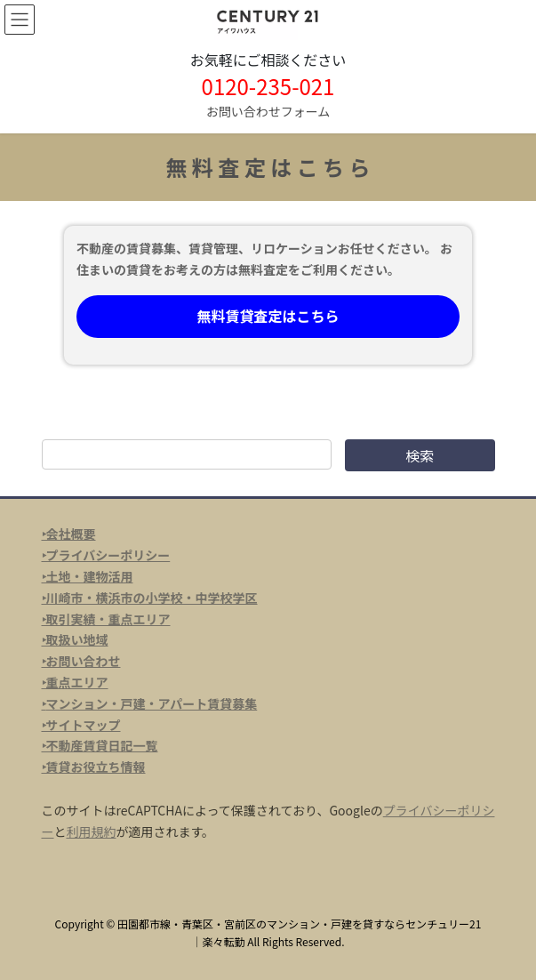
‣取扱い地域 (75, 639)
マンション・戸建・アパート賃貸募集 (152, 703)
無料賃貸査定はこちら (268, 316)
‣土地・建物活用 (88, 576)
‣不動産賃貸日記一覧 (100, 745)
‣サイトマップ (81, 725)
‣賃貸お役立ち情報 (94, 767)
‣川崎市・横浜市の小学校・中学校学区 (150, 598)
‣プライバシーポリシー (106, 555)
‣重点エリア (75, 682)
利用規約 (92, 831)
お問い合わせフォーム (268, 111)
